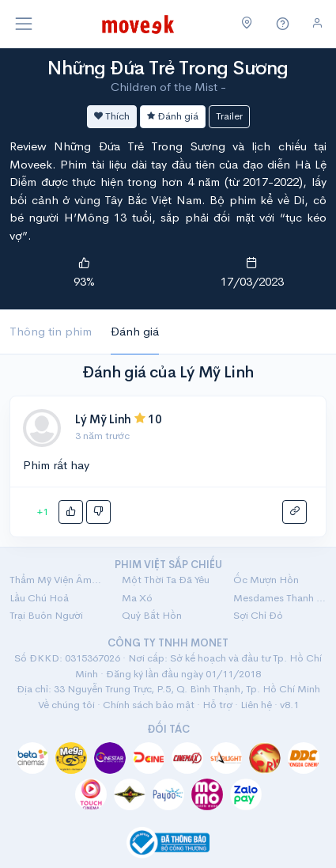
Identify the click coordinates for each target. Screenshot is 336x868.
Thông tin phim (51, 331)
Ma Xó (137, 598)
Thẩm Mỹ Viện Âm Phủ (56, 580)
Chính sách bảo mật (149, 705)
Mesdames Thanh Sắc (280, 598)
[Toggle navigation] (24, 24)
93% (84, 281)
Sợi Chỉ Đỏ (258, 615)
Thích (112, 116)
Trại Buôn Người (46, 615)
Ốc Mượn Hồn (266, 580)
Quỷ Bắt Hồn (152, 615)
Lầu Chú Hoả (39, 598)
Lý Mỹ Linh (103, 419)
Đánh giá (173, 116)
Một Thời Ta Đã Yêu (166, 580)
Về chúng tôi (66, 705)
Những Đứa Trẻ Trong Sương (168, 68)
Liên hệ (256, 705)
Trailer (229, 116)
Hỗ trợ (217, 705)
